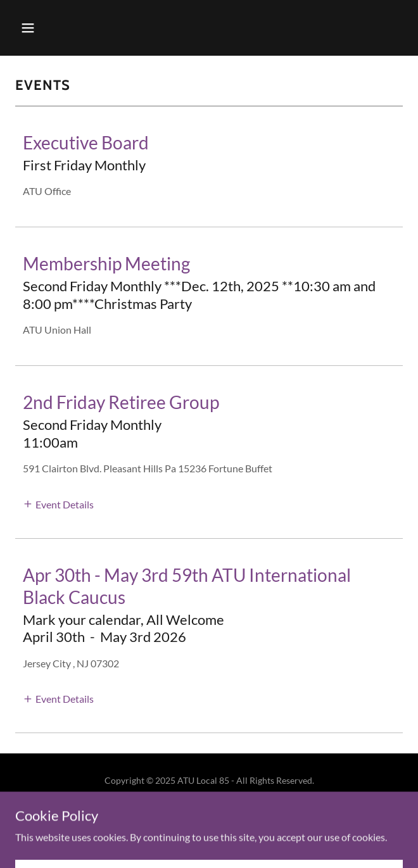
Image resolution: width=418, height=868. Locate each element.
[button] (44, 28)
